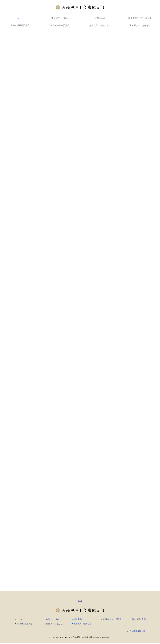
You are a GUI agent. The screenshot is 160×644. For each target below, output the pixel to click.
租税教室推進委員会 (60, 25)
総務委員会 (100, 18)
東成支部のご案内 (60, 18)
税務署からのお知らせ (140, 25)
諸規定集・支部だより (100, 25)
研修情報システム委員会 (140, 18)
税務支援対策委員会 (20, 25)
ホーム (20, 18)
